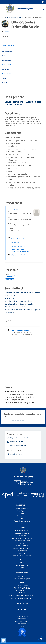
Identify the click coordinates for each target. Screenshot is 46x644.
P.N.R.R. (22, 626)
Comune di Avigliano (25, 9)
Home (3, 17)
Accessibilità (22, 624)
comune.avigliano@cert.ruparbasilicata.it (22, 595)
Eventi (22, 568)
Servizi (22, 527)
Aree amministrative (22, 508)
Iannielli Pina (13, 210)
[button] (43, 2)
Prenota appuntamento (22, 616)
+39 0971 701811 (22, 593)
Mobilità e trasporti (22, 546)
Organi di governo (22, 511)
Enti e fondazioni (22, 516)
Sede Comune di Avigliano (22, 330)
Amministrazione (12, 17)
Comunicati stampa (22, 565)
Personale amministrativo (22, 521)
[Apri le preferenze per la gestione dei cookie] (3, 641)
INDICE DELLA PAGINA (10, 45)
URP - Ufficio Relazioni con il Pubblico (22, 599)
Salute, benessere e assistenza (22, 556)
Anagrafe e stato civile (22, 531)
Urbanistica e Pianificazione (22, 541)
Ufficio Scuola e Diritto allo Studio (33, 17)
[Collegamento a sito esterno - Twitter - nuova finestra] (18, 609)
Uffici (20, 17)
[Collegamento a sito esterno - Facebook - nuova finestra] (22, 609)
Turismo (22, 543)
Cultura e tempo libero (22, 533)
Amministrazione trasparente (22, 579)
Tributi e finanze (22, 551)
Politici (22, 518)
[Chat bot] (41, 639)
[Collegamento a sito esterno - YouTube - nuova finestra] (25, 609)
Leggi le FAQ (22, 619)
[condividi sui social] (6, 31)
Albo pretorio (22, 576)
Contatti (22, 582)
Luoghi (22, 523)
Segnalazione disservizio (22, 621)
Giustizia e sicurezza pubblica (22, 548)
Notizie (22, 563)
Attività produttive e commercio (22, 538)
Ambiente (22, 553)
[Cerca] (43, 9)
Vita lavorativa (22, 536)
